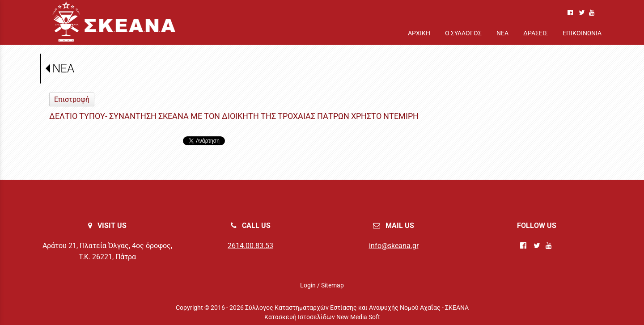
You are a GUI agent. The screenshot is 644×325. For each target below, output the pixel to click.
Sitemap (333, 285)
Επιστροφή (72, 99)
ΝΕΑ (63, 68)
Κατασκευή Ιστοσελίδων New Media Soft (322, 317)
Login (308, 285)
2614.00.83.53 (250, 246)
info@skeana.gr (394, 246)
